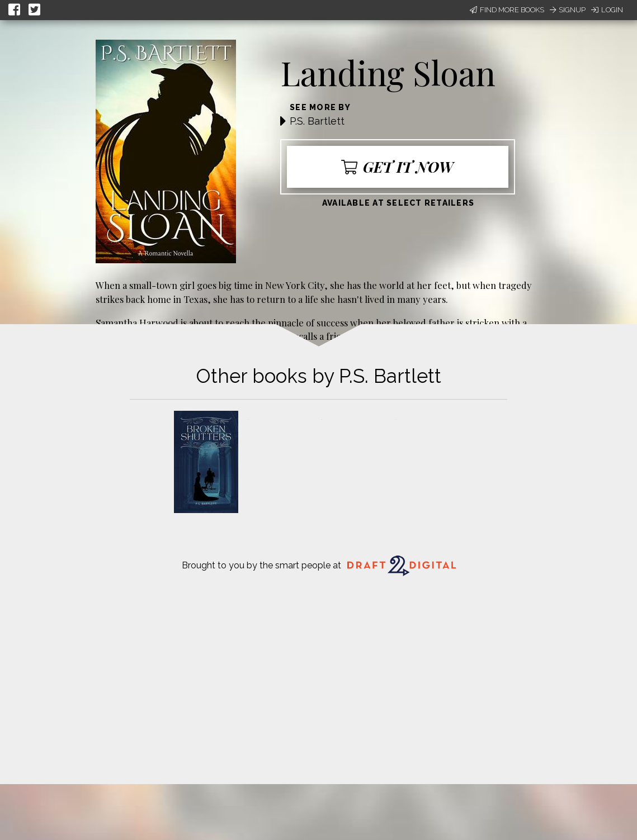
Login (607, 10)
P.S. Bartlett (317, 121)
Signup (568, 10)
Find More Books (507, 10)
